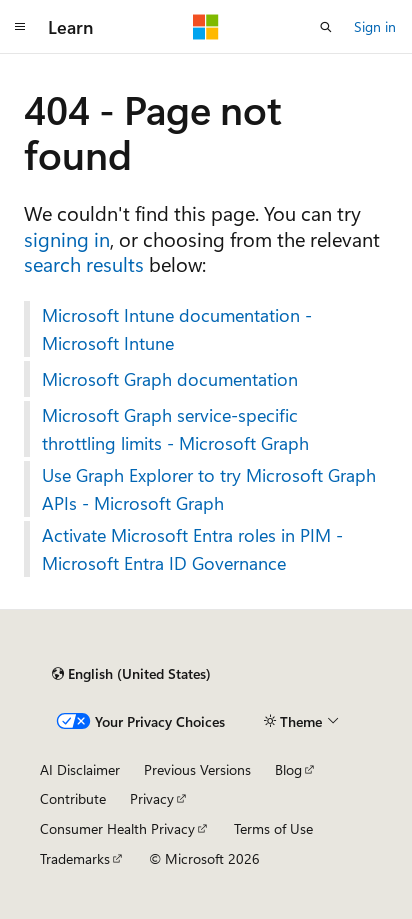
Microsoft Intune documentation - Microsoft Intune (177, 329)
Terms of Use (273, 828)
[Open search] (326, 27)
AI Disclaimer (80, 769)
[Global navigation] (20, 27)
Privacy (152, 798)
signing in (67, 238)
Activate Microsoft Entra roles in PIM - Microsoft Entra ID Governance (192, 549)
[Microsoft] (206, 27)
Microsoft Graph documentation (170, 379)
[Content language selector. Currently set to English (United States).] (131, 674)
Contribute (73, 798)
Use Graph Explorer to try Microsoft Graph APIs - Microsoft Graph (209, 489)
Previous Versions (197, 769)
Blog (288, 769)
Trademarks (75, 858)
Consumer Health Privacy (117, 828)
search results (84, 263)
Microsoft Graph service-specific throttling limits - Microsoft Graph (175, 429)
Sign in (375, 26)
